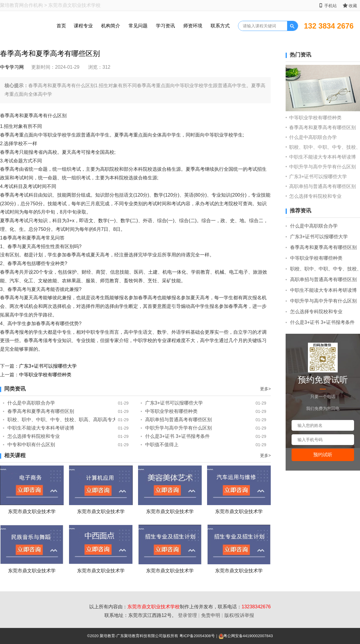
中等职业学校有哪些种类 (45, 375)
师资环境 (193, 26)
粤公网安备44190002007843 (248, 636)
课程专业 (83, 26)
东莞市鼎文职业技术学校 (154, 607)
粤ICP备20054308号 (197, 636)
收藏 (350, 6)
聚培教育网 (12, 5)
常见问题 (138, 26)
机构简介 (111, 26)
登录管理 (187, 615)
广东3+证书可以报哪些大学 (48, 366)
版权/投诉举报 (239, 615)
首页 (61, 26)
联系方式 (220, 26)
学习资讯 (165, 26)
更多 (265, 389)
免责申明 (211, 615)
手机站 (328, 6)
